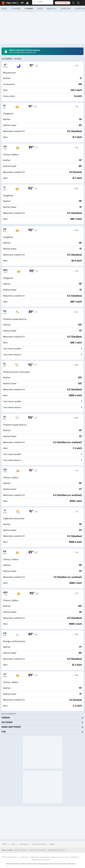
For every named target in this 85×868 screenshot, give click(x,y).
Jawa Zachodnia (39, 844)
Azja (13, 844)
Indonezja (23, 844)
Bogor (52, 844)
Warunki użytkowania (13, 864)
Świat (4, 844)
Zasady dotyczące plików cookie (43, 864)
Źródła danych (71, 864)
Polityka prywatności (27, 864)
